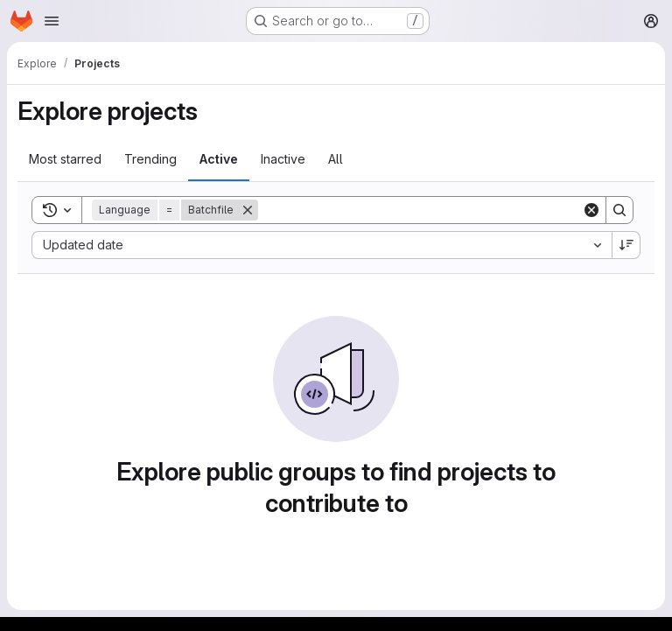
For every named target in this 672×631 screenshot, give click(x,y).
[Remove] (248, 210)
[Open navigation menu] (52, 21)
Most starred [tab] (65, 159)
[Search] (420, 210)
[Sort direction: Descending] (626, 245)
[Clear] (591, 210)
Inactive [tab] (283, 159)
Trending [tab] (150, 159)
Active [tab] (219, 159)
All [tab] (336, 159)
